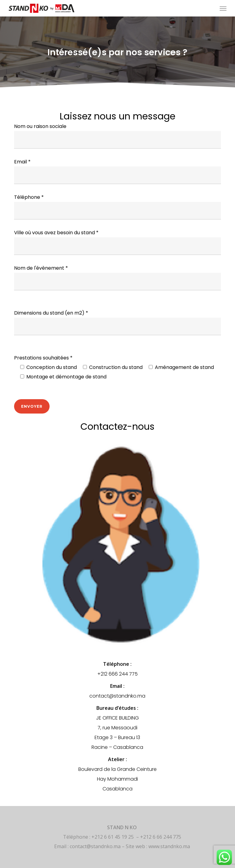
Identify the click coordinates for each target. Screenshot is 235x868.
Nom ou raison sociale (117, 136)
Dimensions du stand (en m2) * (117, 322)
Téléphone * (117, 207)
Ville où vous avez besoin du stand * (117, 242)
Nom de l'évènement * (117, 277)
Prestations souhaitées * (117, 368)
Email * (117, 171)
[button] (223, 8)
